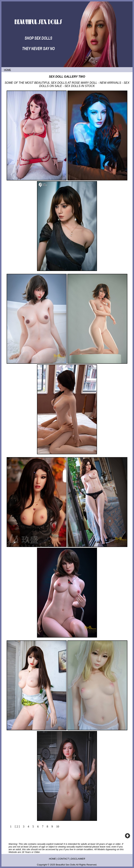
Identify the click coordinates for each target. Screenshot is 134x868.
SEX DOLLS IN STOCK (80, 86)
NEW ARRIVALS (110, 83)
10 (58, 826)
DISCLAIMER (78, 859)
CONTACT (63, 859)
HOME (52, 859)
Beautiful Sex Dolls (66, 865)
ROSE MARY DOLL (84, 83)
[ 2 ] (17, 826)
